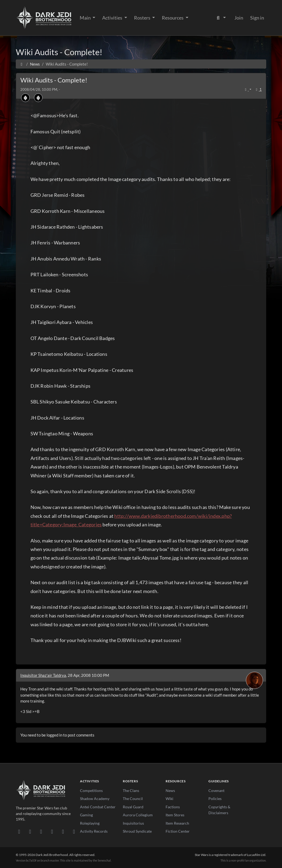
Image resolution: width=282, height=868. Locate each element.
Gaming (86, 815)
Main (86, 18)
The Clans (131, 790)
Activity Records (94, 831)
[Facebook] (41, 831)
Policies (215, 799)
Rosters (143, 18)
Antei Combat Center (98, 807)
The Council (133, 799)
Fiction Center (178, 831)
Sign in (257, 18)
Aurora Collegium (138, 815)
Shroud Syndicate (137, 831)
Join (239, 18)
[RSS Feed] (74, 831)
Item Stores (175, 815)
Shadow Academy (95, 799)
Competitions (91, 790)
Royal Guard (133, 807)
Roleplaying (90, 823)
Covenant (216, 790)
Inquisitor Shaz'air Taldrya (43, 675)
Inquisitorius (133, 823)
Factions (173, 807)
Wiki (169, 799)
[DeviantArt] (30, 831)
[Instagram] (52, 831)
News (170, 790)
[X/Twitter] (63, 831)
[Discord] (19, 831)
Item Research (177, 823)
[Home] (22, 64)
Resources (173, 18)
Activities (113, 18)
